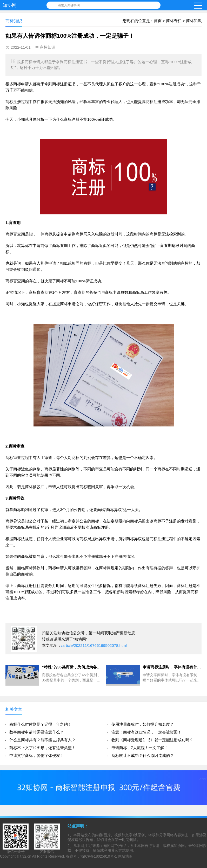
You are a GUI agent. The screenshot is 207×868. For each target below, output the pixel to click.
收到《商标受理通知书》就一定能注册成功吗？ (152, 740)
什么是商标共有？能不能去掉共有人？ (42, 740)
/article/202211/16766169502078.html (94, 645)
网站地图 (125, 856)
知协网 (10, 5)
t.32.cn (26, 856)
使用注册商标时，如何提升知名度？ (143, 724)
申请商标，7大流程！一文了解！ (140, 748)
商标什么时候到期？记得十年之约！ (41, 724)
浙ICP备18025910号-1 (99, 856)
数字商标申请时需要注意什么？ (37, 732)
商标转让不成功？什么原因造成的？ (143, 755)
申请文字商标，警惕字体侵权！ (37, 755)
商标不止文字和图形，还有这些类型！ (42, 748)
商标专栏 (174, 21)
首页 (158, 21)
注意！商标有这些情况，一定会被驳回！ (146, 732)
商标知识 (194, 21)
